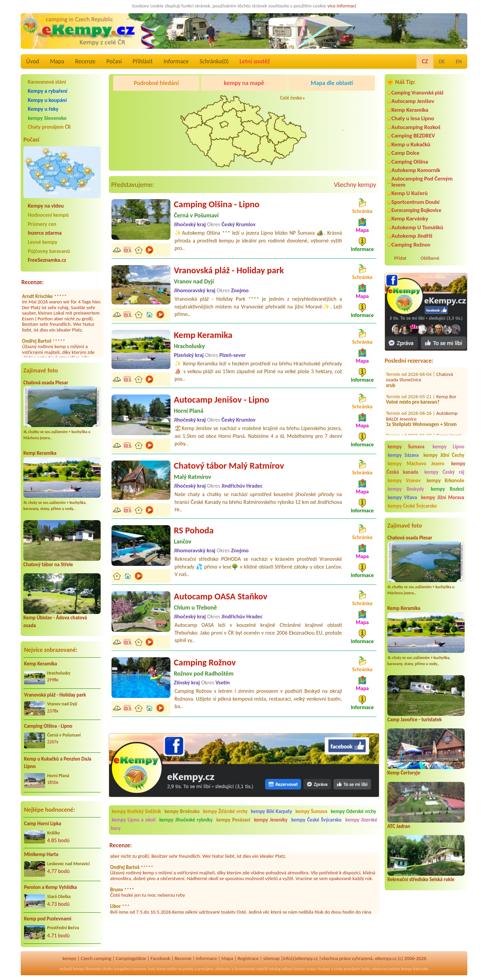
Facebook (160, 958)
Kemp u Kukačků (411, 144)
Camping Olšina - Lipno (48, 726)
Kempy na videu (46, 206)
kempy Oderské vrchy (353, 811)
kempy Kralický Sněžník (136, 811)
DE (442, 61)
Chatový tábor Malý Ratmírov (229, 466)
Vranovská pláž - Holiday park (55, 695)
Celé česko (291, 98)
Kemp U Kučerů (410, 193)
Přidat (400, 258)
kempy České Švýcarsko (412, 506)
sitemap (271, 958)
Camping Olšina (410, 162)
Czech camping (96, 958)
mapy (311, 969)
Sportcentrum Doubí (415, 202)
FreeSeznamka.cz (47, 260)
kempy (69, 958)
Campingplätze (131, 958)
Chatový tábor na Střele (48, 564)
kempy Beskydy (406, 489)
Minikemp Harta (41, 854)
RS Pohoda (194, 530)
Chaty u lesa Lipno (413, 118)
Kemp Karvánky (410, 219)
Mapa (57, 61)
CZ (425, 61)
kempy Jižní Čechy (444, 455)
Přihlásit (143, 61)
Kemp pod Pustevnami (48, 919)
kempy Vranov (404, 481)
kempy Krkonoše (445, 481)
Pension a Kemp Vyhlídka (50, 887)
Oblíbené (430, 258)
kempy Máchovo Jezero (416, 464)
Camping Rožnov (411, 245)
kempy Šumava (406, 447)
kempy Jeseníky (271, 820)
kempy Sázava (403, 455)
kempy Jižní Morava (443, 497)
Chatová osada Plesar (46, 383)
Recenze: (33, 282)
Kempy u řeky (43, 109)
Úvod (33, 61)
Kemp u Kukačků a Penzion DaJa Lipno (58, 763)
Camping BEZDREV (413, 136)
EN (459, 61)
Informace (176, 61)
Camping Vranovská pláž (418, 93)
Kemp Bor (446, 383)
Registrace (248, 958)
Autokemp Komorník (416, 170)
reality (172, 969)
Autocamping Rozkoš (416, 127)
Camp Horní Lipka (43, 824)
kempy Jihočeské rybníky (186, 820)
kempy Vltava (402, 497)
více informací (342, 6)
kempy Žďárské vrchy (225, 811)
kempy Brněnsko (182, 811)
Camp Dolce (405, 153)
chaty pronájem (347, 969)
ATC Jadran (399, 826)
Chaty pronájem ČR (49, 127)
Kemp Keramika (40, 453)
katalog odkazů (281, 969)
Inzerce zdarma (45, 233)
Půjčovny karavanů (49, 251)
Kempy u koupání (47, 100)
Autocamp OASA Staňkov (221, 596)
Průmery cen (42, 224)
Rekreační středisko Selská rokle (421, 879)
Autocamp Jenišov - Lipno (221, 400)
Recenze (85, 61)
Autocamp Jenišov (413, 101)
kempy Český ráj (444, 472)
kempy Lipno (448, 447)
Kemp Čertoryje (404, 773)
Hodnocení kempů (48, 215)
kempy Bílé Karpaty (272, 811)
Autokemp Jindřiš (412, 236)
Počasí (114, 61)
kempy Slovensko (47, 118)
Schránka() (214, 61)
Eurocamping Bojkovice (416, 210)
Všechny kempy (355, 185)
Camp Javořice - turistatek (415, 720)
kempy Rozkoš (448, 489)
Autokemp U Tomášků (417, 227)
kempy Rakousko (415, 969)
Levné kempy (43, 242)
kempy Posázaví (233, 820)
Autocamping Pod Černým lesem (422, 182)
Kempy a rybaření (48, 91)
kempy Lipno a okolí (134, 820)
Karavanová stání (47, 82)
